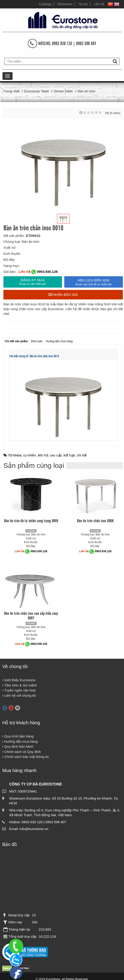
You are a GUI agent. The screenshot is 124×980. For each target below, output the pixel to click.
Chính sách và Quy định (22, 752)
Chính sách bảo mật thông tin (26, 757)
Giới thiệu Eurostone (19, 680)
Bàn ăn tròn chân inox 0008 (95, 520)
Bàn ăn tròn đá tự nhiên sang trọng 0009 (31, 520)
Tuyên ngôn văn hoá (19, 690)
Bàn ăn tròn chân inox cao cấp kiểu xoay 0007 (31, 615)
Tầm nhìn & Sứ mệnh (20, 685)
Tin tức (83, 4)
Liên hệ (99, 4)
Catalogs (45, 4)
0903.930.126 (47, 272)
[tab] (16, 341)
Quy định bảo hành (18, 746)
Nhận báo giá (63, 295)
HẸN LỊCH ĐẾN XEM (94, 282)
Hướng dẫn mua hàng (20, 741)
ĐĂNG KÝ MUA (33, 282)
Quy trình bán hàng (18, 736)
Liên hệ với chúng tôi (19, 695)
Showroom (65, 4)
